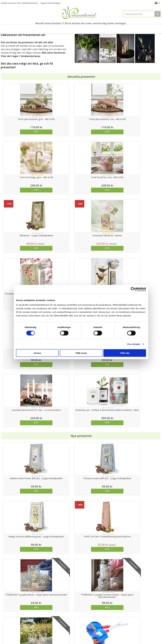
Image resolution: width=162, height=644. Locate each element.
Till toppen (81, 601)
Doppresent (7, 639)
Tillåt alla (125, 353)
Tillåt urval (81, 353)
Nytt (7, 28)
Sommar (56, 28)
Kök (117, 28)
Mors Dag (21, 28)
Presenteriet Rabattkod (12, 630)
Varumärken (7, 616)
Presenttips (90, 28)
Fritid (128, 28)
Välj (21, 375)
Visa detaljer (134, 344)
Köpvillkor (6, 621)
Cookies (5, 612)
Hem (106, 28)
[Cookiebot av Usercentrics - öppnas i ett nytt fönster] (133, 289)
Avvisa (37, 353)
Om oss (5, 625)
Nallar (4, 634)
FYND (81, 35)
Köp (21, 132)
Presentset (72, 28)
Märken (153, 28)
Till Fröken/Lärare (39, 28)
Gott (140, 28)
